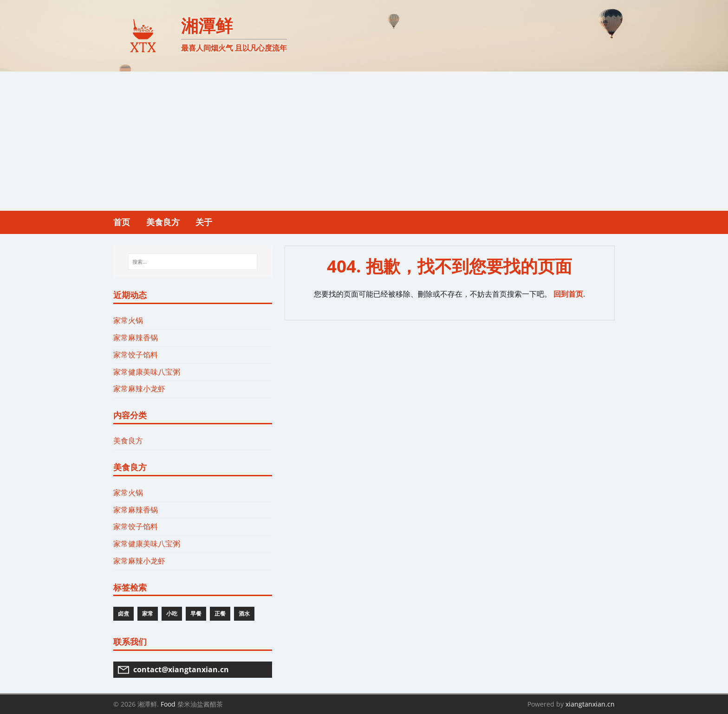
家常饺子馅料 (136, 355)
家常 (148, 613)
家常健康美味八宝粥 (147, 372)
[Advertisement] (364, 141)
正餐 (220, 613)
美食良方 (128, 441)
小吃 (172, 613)
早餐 (196, 613)
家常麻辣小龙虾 (139, 389)
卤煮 (123, 613)
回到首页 (568, 294)
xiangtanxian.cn (590, 704)
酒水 (244, 613)
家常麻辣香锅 (136, 338)
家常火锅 (128, 320)
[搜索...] (192, 262)
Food (168, 704)
